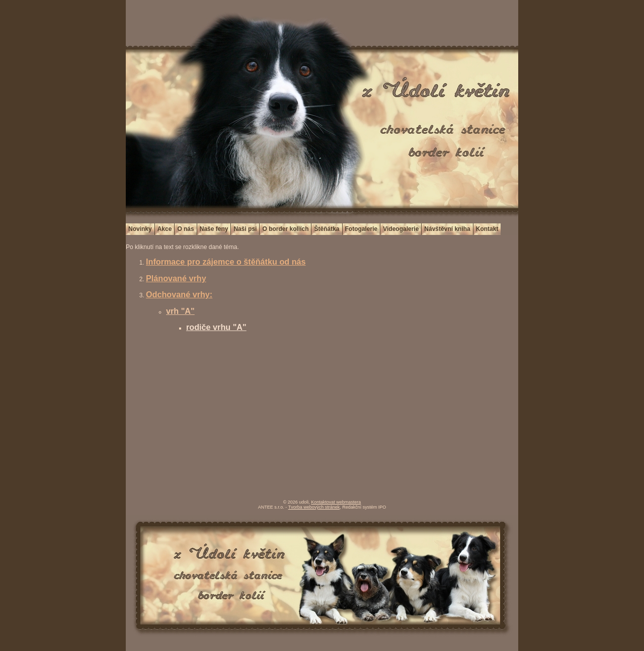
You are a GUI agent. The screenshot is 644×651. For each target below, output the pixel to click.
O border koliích (285, 229)
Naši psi (245, 229)
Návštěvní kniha (447, 229)
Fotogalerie (361, 229)
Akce (165, 229)
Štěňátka (327, 229)
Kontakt (487, 229)
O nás (185, 229)
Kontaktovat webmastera (336, 502)
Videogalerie (401, 229)
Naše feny (214, 229)
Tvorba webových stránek (314, 507)
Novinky (140, 229)
